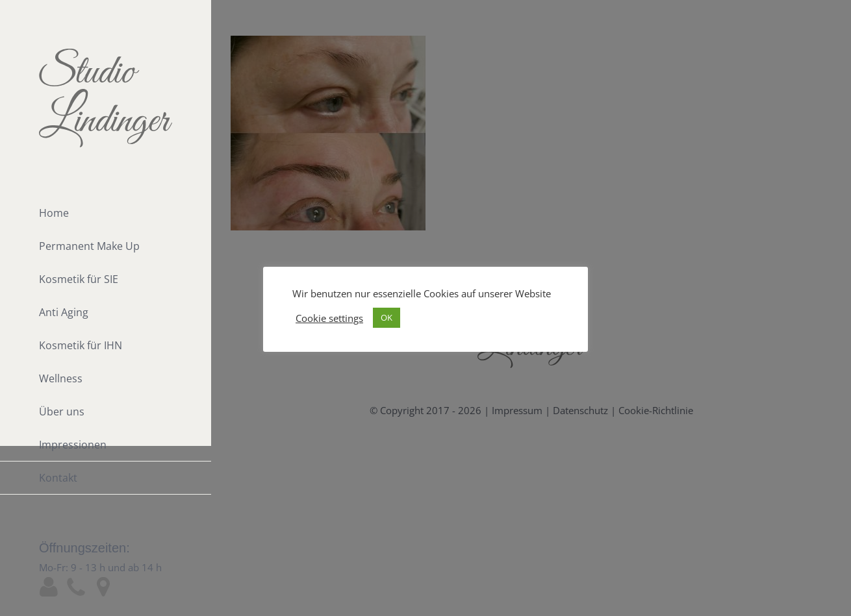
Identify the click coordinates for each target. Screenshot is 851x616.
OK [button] (387, 317)
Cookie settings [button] (329, 318)
